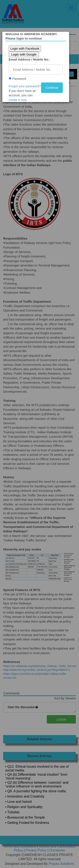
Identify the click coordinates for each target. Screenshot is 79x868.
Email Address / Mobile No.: (29, 59)
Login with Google (24, 54)
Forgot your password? (25, 86)
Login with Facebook (25, 48)
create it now (17, 100)
